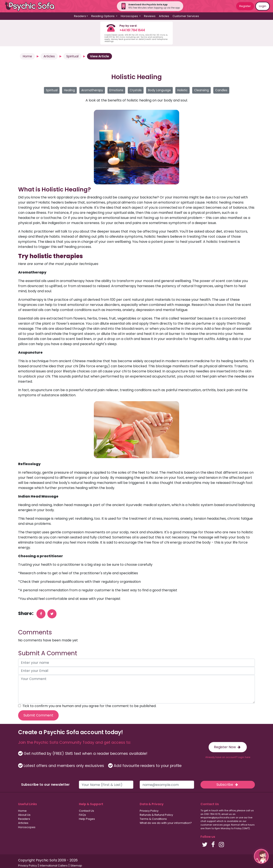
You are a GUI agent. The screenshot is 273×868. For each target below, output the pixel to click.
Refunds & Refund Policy (156, 815)
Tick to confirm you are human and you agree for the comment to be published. (89, 706)
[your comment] (136, 689)
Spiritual (72, 56)
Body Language (159, 90)
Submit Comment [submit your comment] (38, 715)
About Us (24, 815)
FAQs (82, 815)
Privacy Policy (149, 811)
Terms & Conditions (153, 819)
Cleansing (201, 90)
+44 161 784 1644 (132, 30)
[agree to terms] (20, 706)
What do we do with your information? (166, 823)
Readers (24, 819)
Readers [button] (80, 16)
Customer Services (186, 16)
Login (263, 6)
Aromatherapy (92, 90)
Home (27, 56)
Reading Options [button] (103, 16)
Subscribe (228, 785)
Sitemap (76, 866)
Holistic (182, 90)
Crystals (136, 90)
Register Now (228, 747)
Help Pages (87, 819)
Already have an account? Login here (228, 757)
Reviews (150, 16)
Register (245, 6)
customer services (212, 825)
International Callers (54, 866)
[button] (261, 856)
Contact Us (86, 811)
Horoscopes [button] (130, 16)
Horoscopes (27, 827)
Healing (69, 90)
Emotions (116, 90)
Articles (164, 16)
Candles (221, 90)
